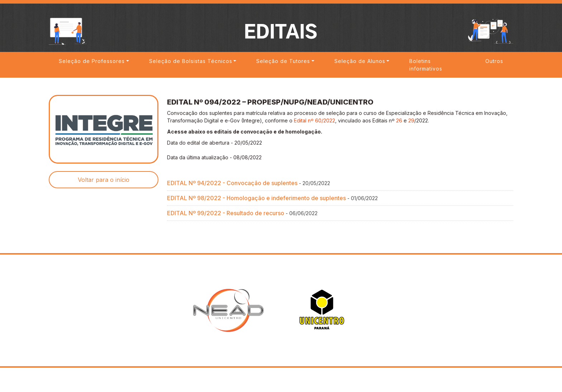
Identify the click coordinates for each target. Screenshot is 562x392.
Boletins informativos (426, 66)
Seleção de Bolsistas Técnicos (191, 61)
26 (399, 122)
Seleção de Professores (92, 61)
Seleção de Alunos (360, 61)
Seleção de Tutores (283, 61)
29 (411, 122)
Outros (494, 61)
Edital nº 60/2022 (315, 122)
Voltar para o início (104, 182)
